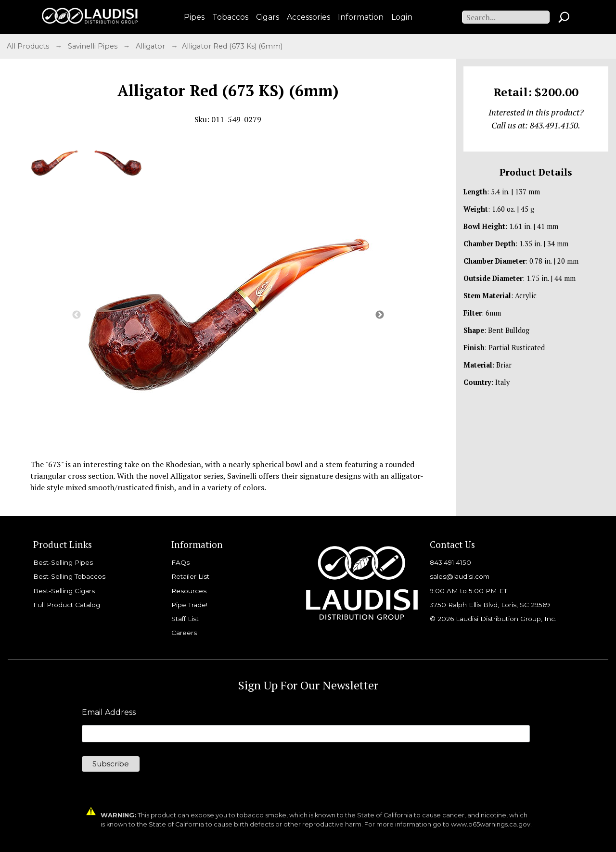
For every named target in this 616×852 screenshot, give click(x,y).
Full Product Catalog (67, 605)
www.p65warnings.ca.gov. (491, 824)
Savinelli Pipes (94, 46)
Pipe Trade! (189, 605)
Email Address (109, 712)
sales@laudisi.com (460, 576)
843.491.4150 (450, 562)
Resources (189, 591)
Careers (184, 633)
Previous (77, 315)
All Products (29, 46)
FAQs (180, 562)
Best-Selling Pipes (63, 562)
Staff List (185, 619)
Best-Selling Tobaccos (69, 576)
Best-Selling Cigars (64, 591)
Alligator (151, 46)
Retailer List (190, 576)
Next (380, 315)
